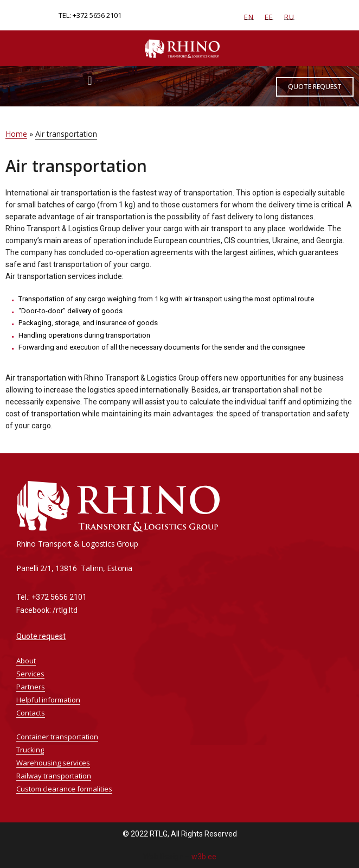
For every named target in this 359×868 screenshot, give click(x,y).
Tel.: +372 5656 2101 (52, 597)
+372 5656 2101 (97, 15)
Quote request (41, 636)
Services (33, 674)
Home (16, 134)
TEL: (66, 15)
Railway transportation (54, 776)
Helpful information (51, 700)
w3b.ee (204, 857)
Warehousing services (53, 763)
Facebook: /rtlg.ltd (47, 610)
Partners (31, 687)
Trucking (30, 750)
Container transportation (57, 737)
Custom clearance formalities (64, 789)
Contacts (31, 713)
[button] (90, 81)
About (26, 661)
